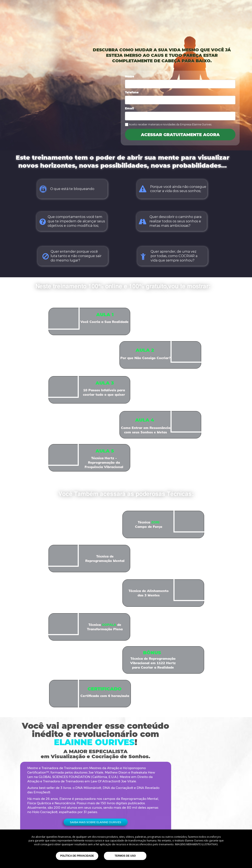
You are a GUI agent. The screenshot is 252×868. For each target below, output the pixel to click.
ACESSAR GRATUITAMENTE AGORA (180, 135)
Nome (130, 77)
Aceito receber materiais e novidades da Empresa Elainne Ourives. (171, 124)
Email (129, 109)
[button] (96, 822)
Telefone (132, 93)
